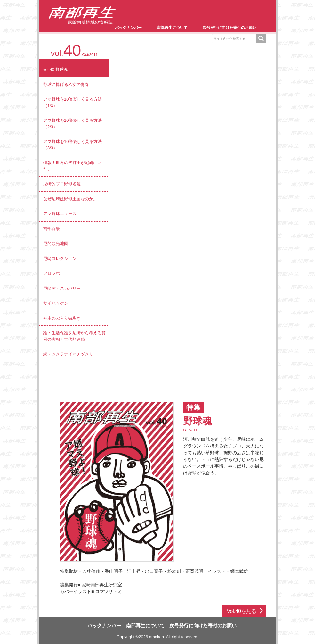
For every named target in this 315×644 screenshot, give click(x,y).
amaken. (157, 637)
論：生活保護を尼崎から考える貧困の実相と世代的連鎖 (74, 336)
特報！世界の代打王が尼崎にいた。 (72, 166)
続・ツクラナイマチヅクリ (68, 354)
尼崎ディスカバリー (62, 288)
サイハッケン (56, 303)
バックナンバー (128, 28)
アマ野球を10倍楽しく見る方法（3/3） (73, 145)
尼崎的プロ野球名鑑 (62, 184)
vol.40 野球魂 (56, 69)
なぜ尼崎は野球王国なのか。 (70, 199)
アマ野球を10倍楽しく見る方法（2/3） (73, 124)
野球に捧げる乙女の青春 (66, 84)
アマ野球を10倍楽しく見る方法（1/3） (73, 102)
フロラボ (52, 273)
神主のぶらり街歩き (62, 318)
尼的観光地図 (56, 243)
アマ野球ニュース (60, 214)
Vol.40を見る (242, 611)
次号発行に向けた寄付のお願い (230, 28)
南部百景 (52, 229)
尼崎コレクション (60, 259)
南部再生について (172, 28)
